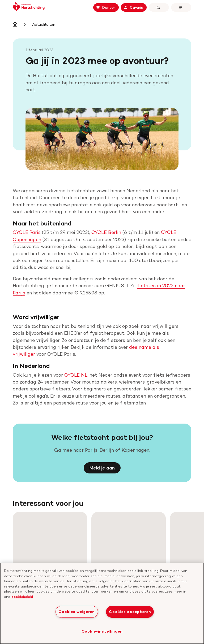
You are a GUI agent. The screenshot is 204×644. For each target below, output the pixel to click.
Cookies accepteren (130, 612)
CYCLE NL (76, 360)
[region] (102, 603)
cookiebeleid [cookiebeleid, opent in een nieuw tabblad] (22, 597)
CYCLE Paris (27, 217)
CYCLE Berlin (106, 217)
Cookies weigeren (77, 612)
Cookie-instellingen (102, 631)
